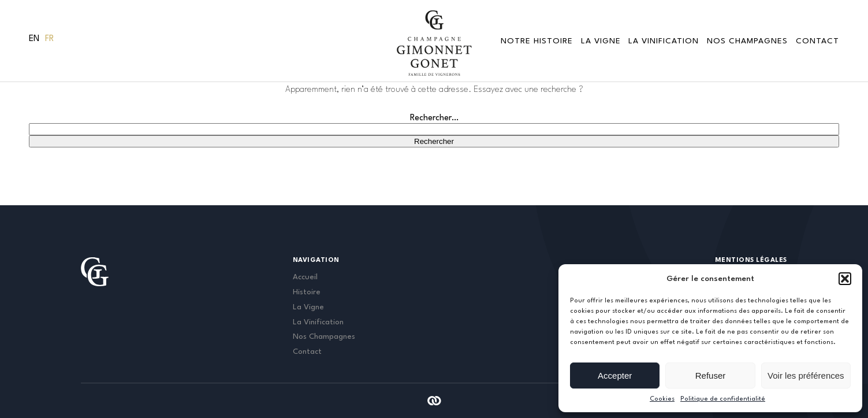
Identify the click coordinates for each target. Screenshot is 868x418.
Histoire (307, 292)
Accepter (615, 376)
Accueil (305, 277)
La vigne (601, 41)
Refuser (711, 376)
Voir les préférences (806, 376)
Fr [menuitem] (49, 39)
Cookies (662, 399)
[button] (845, 279)
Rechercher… (434, 118)
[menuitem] (34, 39)
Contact (817, 41)
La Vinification (664, 41)
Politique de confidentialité (723, 399)
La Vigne (308, 307)
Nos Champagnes (747, 41)
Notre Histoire (537, 41)
